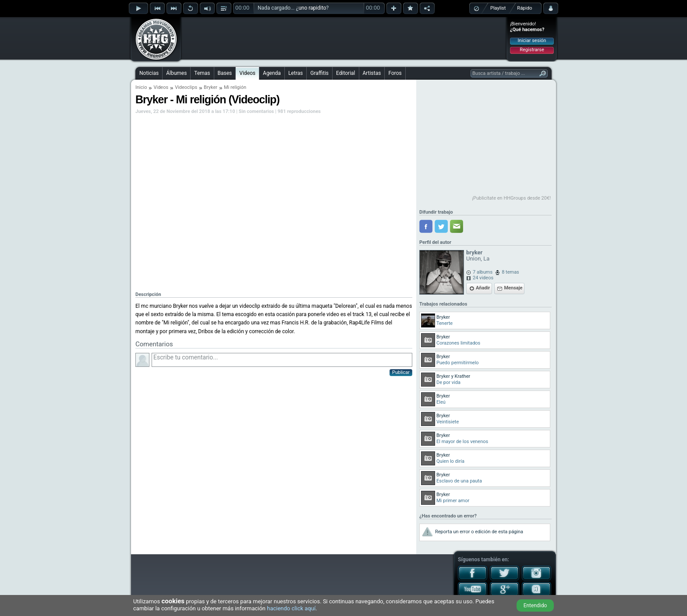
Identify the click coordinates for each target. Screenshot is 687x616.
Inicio (141, 87)
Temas (202, 73)
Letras (296, 73)
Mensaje (513, 288)
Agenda (272, 73)
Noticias (149, 73)
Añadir (483, 288)
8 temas (510, 272)
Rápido (524, 8)
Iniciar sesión (532, 40)
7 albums (483, 272)
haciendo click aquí (291, 608)
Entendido (535, 605)
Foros (395, 73)
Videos (247, 73)
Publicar (401, 372)
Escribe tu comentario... (282, 360)
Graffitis (319, 73)
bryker (474, 252)
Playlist (498, 8)
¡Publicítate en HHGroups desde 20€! (511, 198)
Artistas (372, 73)
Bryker (211, 87)
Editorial (345, 73)
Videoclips (186, 87)
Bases (225, 73)
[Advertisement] (344, 38)
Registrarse (532, 50)
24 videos (483, 278)
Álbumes (176, 73)
